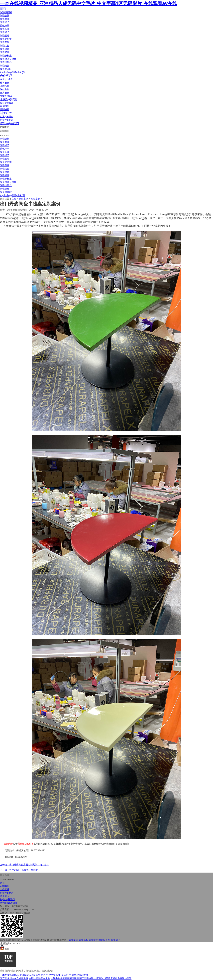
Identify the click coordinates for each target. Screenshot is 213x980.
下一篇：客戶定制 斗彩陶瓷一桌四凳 (19, 870)
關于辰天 (6, 113)
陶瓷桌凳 (5, 65)
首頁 (3, 8)
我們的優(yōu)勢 (8, 903)
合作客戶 (6, 76)
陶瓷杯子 (5, 22)
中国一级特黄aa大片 (40, 978)
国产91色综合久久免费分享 (14, 978)
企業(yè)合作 (7, 79)
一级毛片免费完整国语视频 (65, 978)
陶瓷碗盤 (5, 15)
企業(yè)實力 (7, 120)
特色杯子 (5, 25)
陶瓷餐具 (5, 19)
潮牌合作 (5, 86)
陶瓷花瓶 (5, 42)
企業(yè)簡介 (7, 116)
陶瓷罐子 (5, 32)
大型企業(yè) (7, 96)
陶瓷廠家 (73, 940)
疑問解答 (5, 109)
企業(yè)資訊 (8, 99)
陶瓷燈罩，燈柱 (8, 59)
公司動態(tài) (7, 103)
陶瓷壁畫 (5, 49)
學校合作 (5, 89)
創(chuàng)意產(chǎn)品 (13, 72)
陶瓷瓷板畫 (6, 55)
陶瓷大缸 (5, 45)
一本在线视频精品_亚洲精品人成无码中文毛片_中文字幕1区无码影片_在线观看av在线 (88, 3)
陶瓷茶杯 (93, 940)
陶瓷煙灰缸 (6, 69)
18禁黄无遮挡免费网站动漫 (117, 978)
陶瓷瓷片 (5, 52)
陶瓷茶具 (5, 29)
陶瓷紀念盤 (6, 39)
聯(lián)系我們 (9, 123)
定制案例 (6, 12)
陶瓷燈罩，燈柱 (8, 182)
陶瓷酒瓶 (5, 35)
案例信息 (5, 106)
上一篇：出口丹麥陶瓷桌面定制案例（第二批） (24, 864)
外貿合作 (5, 83)
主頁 (14, 199)
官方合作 (5, 93)
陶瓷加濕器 (6, 62)
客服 (5, 949)
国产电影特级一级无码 (91, 978)
